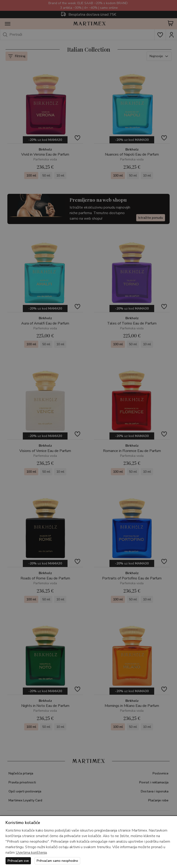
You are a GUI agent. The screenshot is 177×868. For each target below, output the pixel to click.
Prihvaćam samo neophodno (57, 861)
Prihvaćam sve (18, 861)
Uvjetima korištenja (31, 853)
